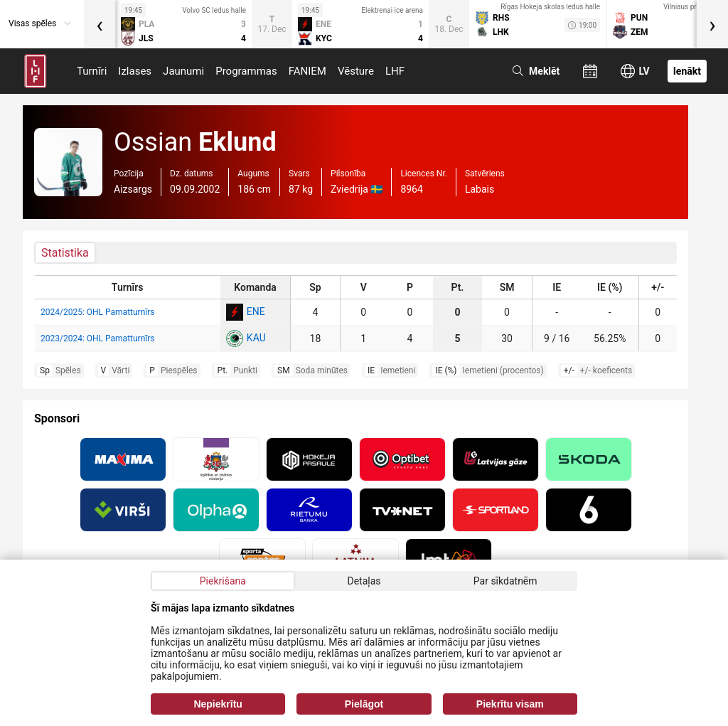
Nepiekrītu (218, 704)
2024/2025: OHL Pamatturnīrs (98, 312)
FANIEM (307, 71)
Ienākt (687, 71)
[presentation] (100, 24)
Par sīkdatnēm (505, 581)
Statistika (65, 253)
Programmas (246, 71)
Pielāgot (364, 704)
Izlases (135, 71)
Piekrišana (223, 581)
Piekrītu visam (510, 704)
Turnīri (92, 71)
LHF (395, 71)
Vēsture (356, 71)
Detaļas (364, 581)
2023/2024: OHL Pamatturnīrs (98, 338)
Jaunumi (183, 71)
